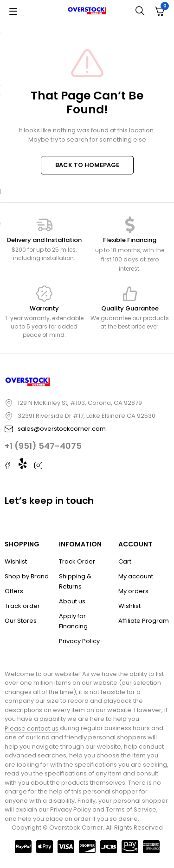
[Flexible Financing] (130, 225)
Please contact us (32, 728)
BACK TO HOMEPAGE (87, 165)
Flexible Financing (130, 240)
